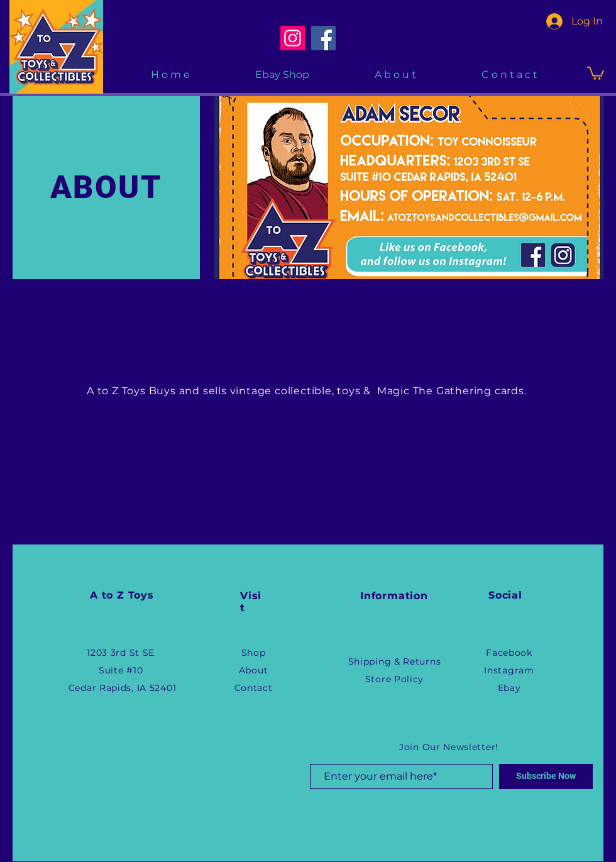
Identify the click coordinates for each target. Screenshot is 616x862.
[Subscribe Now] (546, 776)
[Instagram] (293, 38)
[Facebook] (323, 38)
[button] (596, 73)
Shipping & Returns (395, 661)
